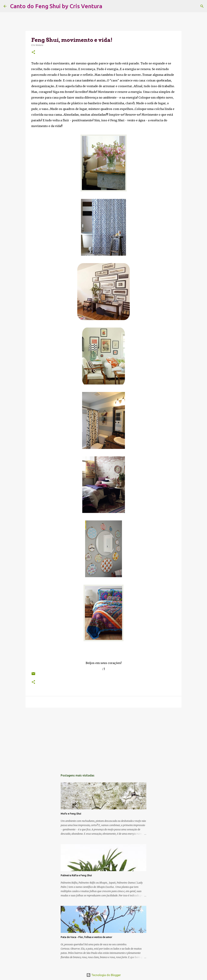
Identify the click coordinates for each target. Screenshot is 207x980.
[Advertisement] (103, 738)
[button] (33, 52)
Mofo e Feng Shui (71, 814)
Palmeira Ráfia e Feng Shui (76, 875)
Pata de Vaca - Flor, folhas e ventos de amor (86, 937)
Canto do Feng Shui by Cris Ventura (56, 6)
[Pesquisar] (107, 6)
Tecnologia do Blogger (104, 975)
